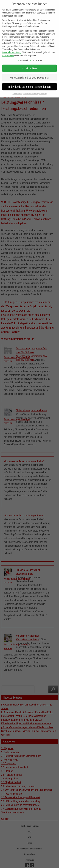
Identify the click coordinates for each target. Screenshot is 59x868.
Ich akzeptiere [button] (29, 66)
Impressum (43, 91)
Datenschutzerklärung (12, 50)
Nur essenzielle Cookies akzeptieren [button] (29, 75)
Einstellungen (8, 53)
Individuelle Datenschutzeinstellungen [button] (29, 84)
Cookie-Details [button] (17, 91)
